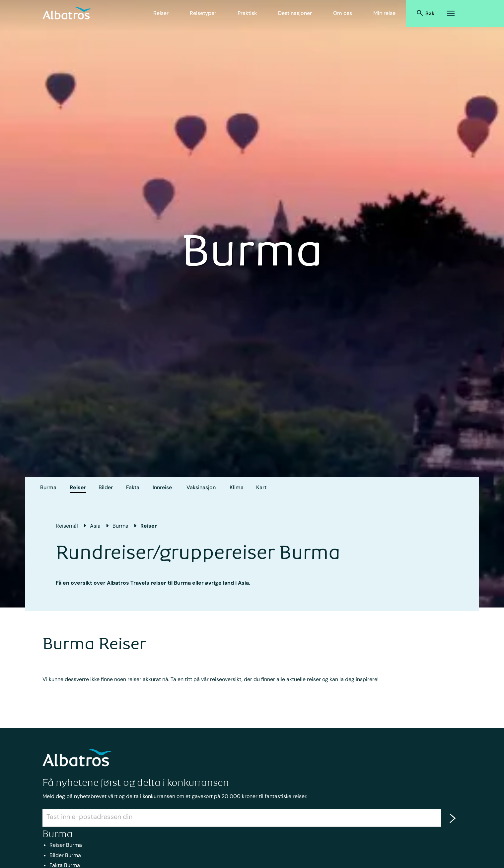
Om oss (343, 13)
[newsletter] (451, 818)
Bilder (106, 487)
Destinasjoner (295, 13)
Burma (48, 487)
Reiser (161, 13)
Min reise (384, 13)
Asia (95, 526)
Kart (261, 487)
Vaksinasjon (201, 487)
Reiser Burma (66, 845)
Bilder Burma (65, 855)
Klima (237, 487)
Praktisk (247, 13)
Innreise (162, 487)
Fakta (133, 487)
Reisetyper (203, 13)
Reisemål (67, 526)
